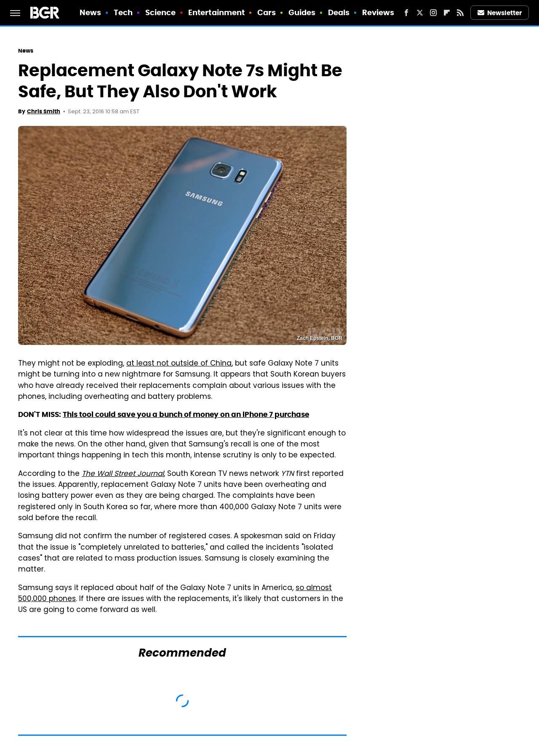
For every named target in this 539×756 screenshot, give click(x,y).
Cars (267, 12)
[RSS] (460, 13)
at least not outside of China (179, 364)
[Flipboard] (447, 13)
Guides (302, 12)
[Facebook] (406, 13)
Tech (123, 12)
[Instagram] (433, 13)
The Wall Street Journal (123, 474)
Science (161, 12)
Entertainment (216, 12)
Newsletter (500, 13)
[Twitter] (420, 13)
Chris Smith (44, 111)
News (90, 12)
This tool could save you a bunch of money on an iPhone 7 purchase (186, 414)
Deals (339, 12)
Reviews (378, 12)
